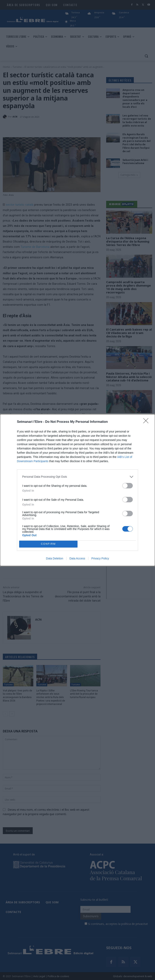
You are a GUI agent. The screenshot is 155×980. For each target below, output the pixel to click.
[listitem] (77, 477)
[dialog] (77, 490)
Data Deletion (55, 558)
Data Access (77, 558)
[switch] (128, 486)
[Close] (147, 422)
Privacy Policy (100, 558)
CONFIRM (48, 544)
